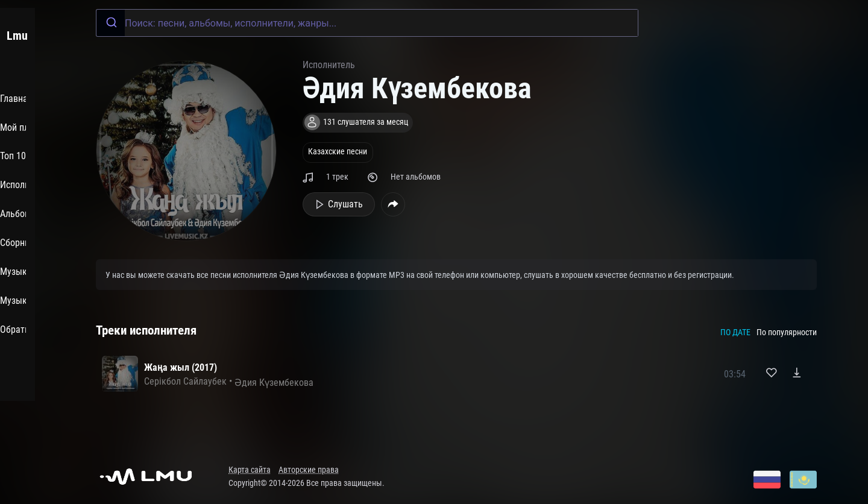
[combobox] (367, 23)
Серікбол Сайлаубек (185, 381)
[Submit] (111, 23)
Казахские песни (338, 152)
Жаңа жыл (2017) (181, 367)
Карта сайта (250, 470)
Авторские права (309, 470)
